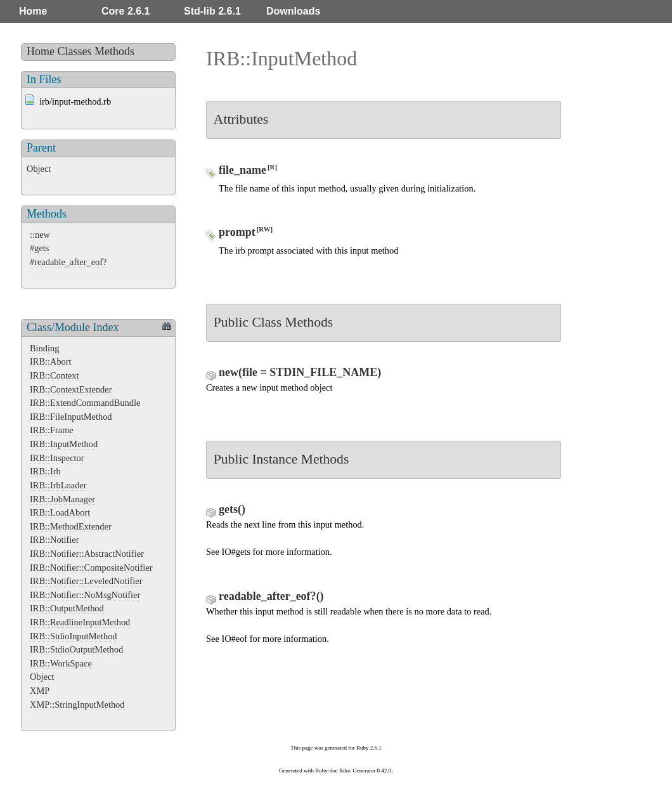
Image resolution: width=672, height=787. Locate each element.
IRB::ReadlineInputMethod (80, 622)
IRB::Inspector (57, 458)
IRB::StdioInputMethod (74, 636)
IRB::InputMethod (64, 444)
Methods (114, 51)
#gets (39, 248)
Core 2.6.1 (126, 11)
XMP (40, 691)
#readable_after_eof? (68, 262)
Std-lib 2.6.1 (212, 11)
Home (33, 11)
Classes (75, 51)
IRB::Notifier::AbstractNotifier (87, 554)
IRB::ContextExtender (71, 389)
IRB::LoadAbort (60, 512)
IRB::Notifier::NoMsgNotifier (85, 595)
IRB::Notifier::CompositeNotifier (91, 568)
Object (39, 169)
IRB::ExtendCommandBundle (85, 403)
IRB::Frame (52, 430)
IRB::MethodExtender (71, 526)
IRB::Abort (51, 361)
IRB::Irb (45, 471)
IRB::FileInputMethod (71, 417)
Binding (44, 348)
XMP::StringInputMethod (77, 705)
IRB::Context (55, 375)
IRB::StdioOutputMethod (76, 649)
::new (40, 235)
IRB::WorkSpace (61, 663)
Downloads (293, 11)
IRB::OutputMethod (67, 608)
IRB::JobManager (62, 499)
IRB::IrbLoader (58, 485)
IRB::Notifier (55, 540)
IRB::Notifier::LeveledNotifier (86, 581)
